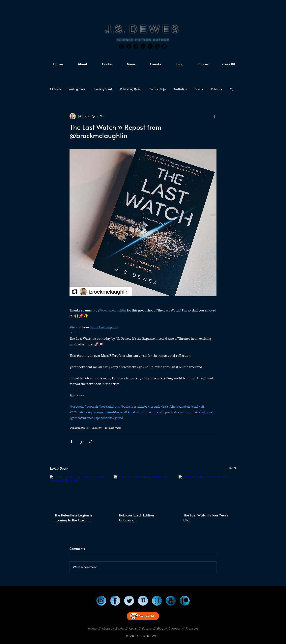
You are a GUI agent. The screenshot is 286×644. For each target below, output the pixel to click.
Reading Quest (103, 89)
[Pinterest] (143, 46)
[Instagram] (122, 46)
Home (92, 628)
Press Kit (192, 628)
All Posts (55, 89)
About (106, 628)
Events (199, 89)
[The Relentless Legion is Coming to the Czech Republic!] (79, 492)
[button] (231, 89)
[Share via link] (91, 442)
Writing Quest (77, 89)
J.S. (117, 29)
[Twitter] (136, 46)
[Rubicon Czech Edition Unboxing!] (143, 492)
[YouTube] (171, 601)
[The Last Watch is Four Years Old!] (207, 492)
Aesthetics (180, 89)
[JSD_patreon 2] (164, 46)
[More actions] (214, 116)
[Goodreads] (150, 46)
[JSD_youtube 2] (157, 46)
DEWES (155, 29)
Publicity (216, 89)
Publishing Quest (131, 89)
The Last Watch (113, 428)
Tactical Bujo (157, 89)
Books (119, 628)
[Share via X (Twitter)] (81, 442)
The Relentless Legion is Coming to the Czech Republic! (73, 517)
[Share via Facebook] (71, 442)
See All (233, 468)
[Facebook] (129, 46)
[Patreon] (185, 601)
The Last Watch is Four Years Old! (206, 517)
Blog (160, 628)
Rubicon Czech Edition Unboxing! (136, 517)
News (133, 628)
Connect (174, 628)
